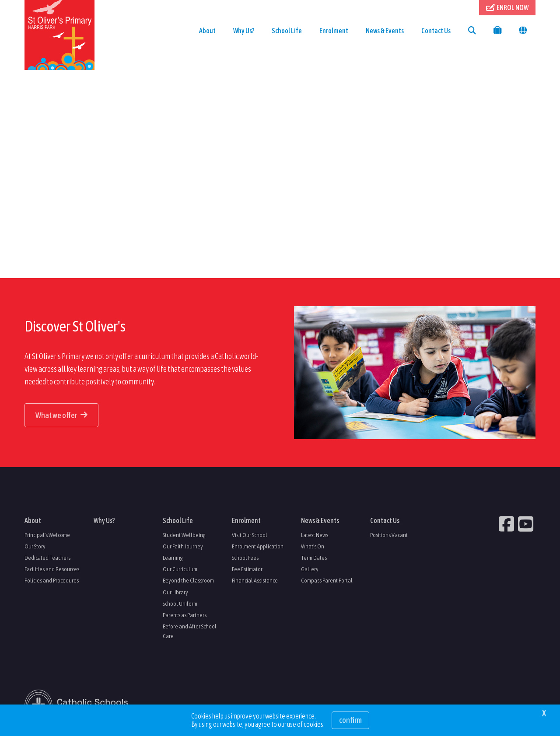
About (207, 31)
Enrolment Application (258, 546)
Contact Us (436, 31)
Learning (173, 558)
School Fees (245, 558)
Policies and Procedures (52, 580)
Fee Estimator (247, 569)
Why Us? (244, 31)
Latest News (315, 535)
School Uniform (180, 603)
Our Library (175, 592)
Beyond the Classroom (188, 580)
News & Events (385, 31)
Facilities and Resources (52, 569)
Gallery (310, 569)
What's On (313, 546)
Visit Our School (250, 535)
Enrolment (334, 31)
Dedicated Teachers (47, 558)
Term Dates (314, 558)
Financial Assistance (255, 580)
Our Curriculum (180, 569)
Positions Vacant (389, 535)
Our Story (35, 546)
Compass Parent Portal (327, 580)
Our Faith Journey (183, 546)
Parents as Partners (185, 615)
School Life (287, 31)
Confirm (350, 720)
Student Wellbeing (184, 535)
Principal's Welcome (47, 535)
